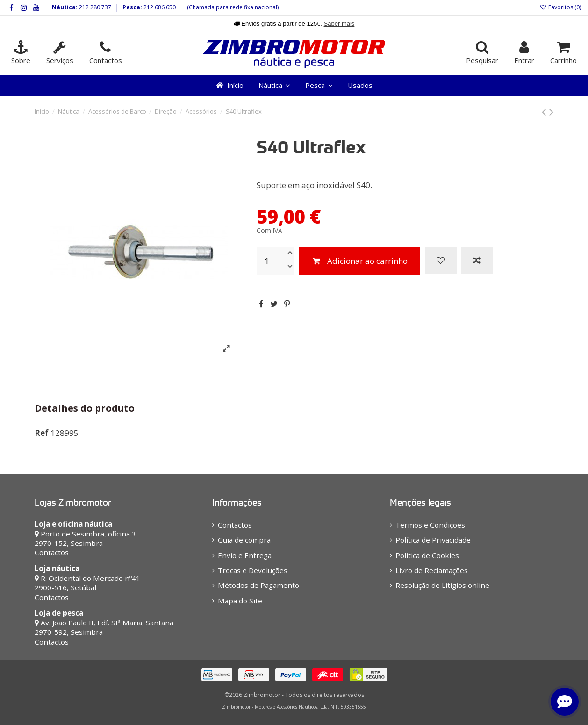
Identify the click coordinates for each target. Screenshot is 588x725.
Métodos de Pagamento (258, 585)
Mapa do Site (240, 601)
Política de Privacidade (433, 540)
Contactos (52, 552)
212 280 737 (94, 7)
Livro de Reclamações (432, 570)
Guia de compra (244, 540)
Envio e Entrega (245, 555)
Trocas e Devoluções (253, 570)
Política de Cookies (427, 555)
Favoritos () (560, 7)
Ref (42, 433)
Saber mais (339, 24)
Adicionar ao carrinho (359, 261)
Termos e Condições (430, 525)
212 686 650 (159, 7)
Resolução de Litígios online (442, 585)
